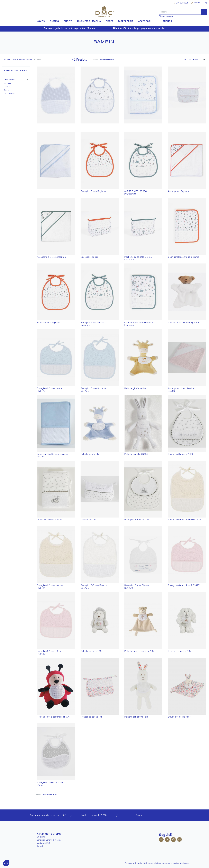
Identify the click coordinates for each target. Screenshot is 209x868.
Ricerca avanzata (166, 16)
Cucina (7, 87)
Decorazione (9, 94)
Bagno (6, 90)
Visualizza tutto (107, 60)
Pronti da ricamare (23, 60)
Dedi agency (148, 863)
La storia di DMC (44, 843)
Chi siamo (41, 837)
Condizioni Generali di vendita (49, 840)
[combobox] (194, 60)
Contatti (40, 846)
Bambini (7, 83)
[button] (16, 80)
